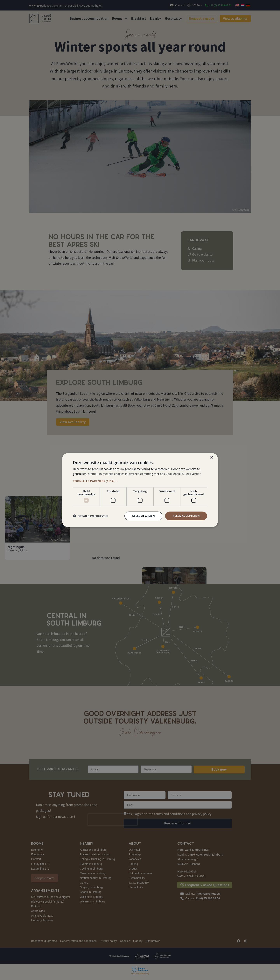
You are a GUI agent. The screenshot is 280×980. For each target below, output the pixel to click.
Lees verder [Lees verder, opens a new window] (193, 474)
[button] (140, 481)
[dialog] (140, 490)
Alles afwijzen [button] (143, 516)
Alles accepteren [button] (186, 516)
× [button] (211, 458)
